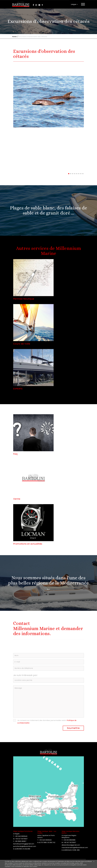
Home (14, 37)
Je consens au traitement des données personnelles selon (47, 722)
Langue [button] (74, 4)
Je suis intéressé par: (25, 675)
